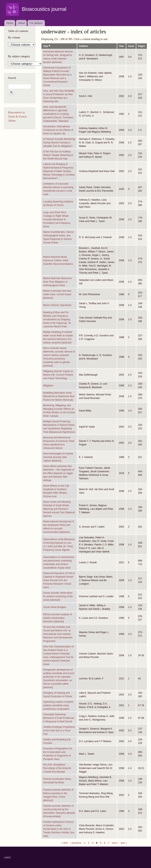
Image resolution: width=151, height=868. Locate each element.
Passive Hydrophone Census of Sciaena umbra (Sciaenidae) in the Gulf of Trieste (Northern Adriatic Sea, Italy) (59, 829)
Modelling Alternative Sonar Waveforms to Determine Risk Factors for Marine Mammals (59, 396)
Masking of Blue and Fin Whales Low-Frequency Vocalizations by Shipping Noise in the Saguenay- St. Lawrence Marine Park (57, 319)
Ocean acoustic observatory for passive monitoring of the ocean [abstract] (58, 596)
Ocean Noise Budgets (55, 607)
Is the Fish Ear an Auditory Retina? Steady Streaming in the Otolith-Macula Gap (58, 155)
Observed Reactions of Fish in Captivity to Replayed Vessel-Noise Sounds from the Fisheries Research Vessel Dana (59, 580)
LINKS (7, 858)
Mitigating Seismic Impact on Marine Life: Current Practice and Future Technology (58, 375)
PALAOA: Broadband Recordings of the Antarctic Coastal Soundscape (57, 768)
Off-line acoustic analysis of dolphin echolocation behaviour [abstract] (58, 618)
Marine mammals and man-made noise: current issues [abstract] (58, 294)
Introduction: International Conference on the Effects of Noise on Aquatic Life (58, 130)
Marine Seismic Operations (57, 305)
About (21, 23)
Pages (141, 46)
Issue (131, 46)
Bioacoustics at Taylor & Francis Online (17, 117)
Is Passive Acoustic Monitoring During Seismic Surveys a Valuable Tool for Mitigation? (59, 143)
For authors (36, 23)
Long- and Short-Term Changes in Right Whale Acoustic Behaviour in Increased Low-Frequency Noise (57, 219)
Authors (84, 46)
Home (10, 23)
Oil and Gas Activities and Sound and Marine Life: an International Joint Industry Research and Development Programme (58, 634)
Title (47, 46)
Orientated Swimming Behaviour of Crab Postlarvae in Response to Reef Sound (59, 718)
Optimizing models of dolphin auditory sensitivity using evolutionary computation (58, 705)
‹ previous (76, 843)
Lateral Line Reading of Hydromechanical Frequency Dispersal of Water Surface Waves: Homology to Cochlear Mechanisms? (59, 171)
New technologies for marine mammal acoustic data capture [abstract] (58, 457)
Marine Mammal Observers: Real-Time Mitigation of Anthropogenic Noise (58, 282)
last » (124, 843)
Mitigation (48, 386)
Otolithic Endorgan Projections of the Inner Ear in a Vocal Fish (59, 731)
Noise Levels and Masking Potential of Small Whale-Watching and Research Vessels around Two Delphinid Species (59, 509)
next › (115, 843)
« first (64, 843)
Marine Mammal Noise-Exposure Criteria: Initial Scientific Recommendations (58, 260)
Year (121, 46)
